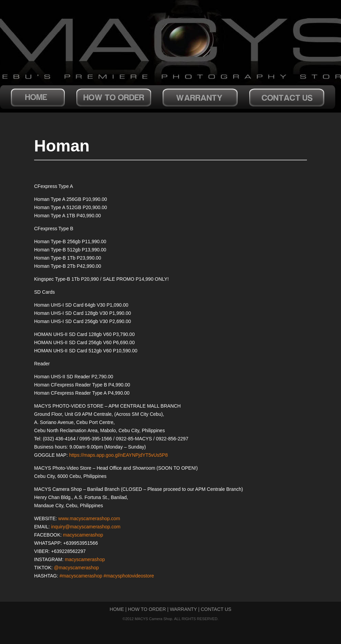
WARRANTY (183, 609)
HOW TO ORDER (147, 609)
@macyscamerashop (76, 568)
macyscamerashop (83, 535)
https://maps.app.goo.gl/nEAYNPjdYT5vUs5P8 (118, 455)
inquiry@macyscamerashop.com (86, 527)
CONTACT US (216, 609)
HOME (117, 609)
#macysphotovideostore (129, 576)
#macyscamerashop (81, 576)
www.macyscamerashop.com (89, 518)
